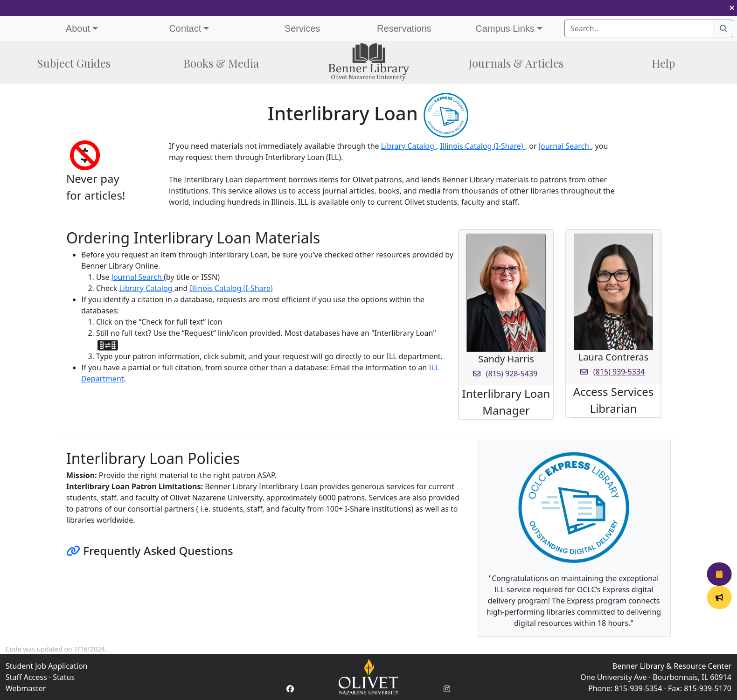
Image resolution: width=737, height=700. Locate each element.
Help (663, 63)
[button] (732, 8)
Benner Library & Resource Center (672, 666)
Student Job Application (46, 666)
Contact (185, 28)
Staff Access (26, 677)
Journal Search (565, 146)
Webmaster (26, 688)
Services (302, 28)
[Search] (723, 28)
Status (64, 677)
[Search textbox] (639, 28)
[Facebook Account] (290, 689)
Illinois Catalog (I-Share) (482, 146)
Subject (74, 63)
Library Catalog (409, 146)
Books (221, 63)
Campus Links (505, 28)
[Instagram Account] (447, 689)
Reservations (404, 28)
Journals (516, 63)
